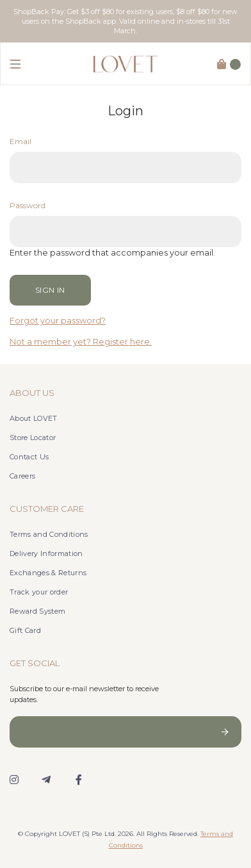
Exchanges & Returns (48, 573)
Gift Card (25, 630)
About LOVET (34, 418)
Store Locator (33, 438)
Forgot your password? (58, 321)
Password (28, 205)
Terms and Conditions (49, 534)
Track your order (39, 592)
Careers (22, 476)
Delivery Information (46, 553)
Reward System (37, 611)
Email (20, 141)
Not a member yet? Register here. (81, 342)
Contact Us (29, 457)
